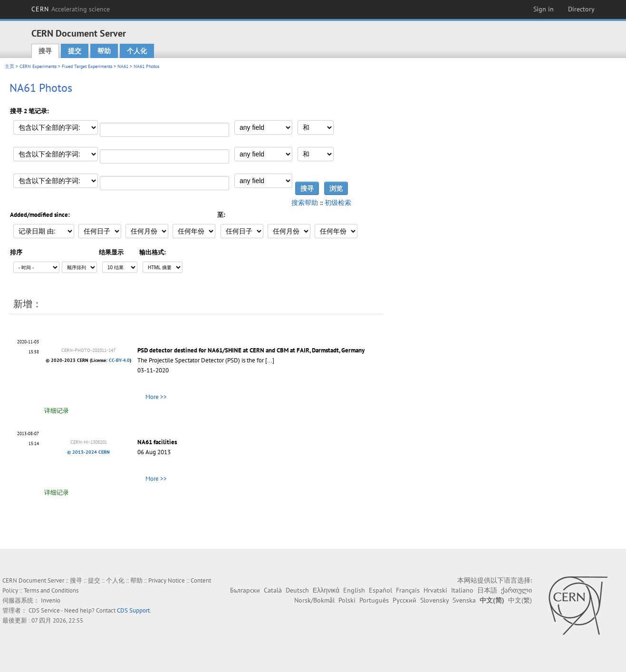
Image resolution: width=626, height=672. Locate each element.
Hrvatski (435, 590)
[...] (270, 360)
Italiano (462, 590)
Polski (347, 600)
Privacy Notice (167, 580)
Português (374, 600)
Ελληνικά (326, 590)
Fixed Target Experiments (87, 66)
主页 (10, 66)
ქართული (516, 590)
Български (245, 590)
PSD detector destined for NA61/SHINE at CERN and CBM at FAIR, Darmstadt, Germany (251, 350)
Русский (404, 600)
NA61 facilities (157, 442)
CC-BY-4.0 (119, 360)
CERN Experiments (38, 66)
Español (380, 590)
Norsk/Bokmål (314, 600)
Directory (581, 9)
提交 (75, 51)
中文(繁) (520, 600)
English (354, 590)
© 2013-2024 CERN (88, 452)
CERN (71, 9)
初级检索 (338, 203)
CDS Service (44, 610)
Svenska (464, 600)
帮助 (104, 51)
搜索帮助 (305, 203)
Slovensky (434, 600)
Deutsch (297, 590)
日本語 (487, 590)
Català (273, 590)
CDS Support (133, 610)
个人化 (137, 51)
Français (408, 590)
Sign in (544, 9)
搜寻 (45, 51)
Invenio (51, 600)
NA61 (123, 66)
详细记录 (57, 411)
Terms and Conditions (51, 590)
